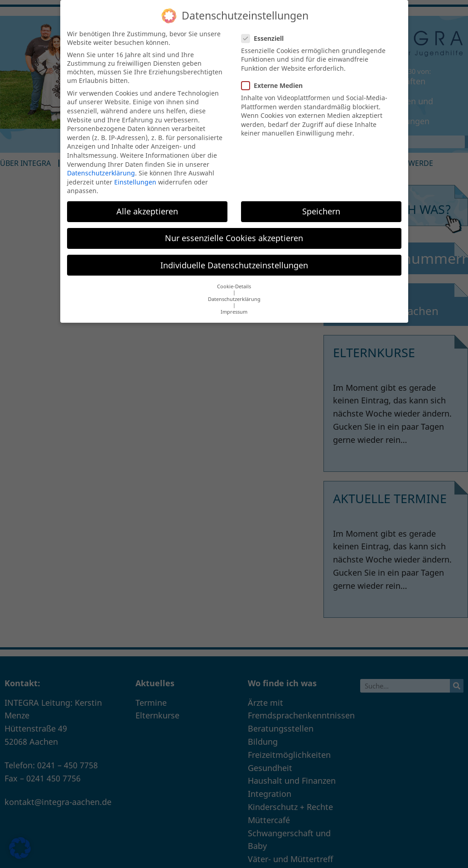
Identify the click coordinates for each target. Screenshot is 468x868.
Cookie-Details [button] (234, 279)
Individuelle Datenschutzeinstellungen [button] (234, 257)
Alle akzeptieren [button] (147, 204)
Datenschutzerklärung (101, 165)
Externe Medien (275, 78)
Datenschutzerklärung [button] (234, 291)
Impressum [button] (234, 304)
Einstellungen (135, 174)
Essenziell (265, 30)
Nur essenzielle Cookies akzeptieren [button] (234, 230)
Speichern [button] (321, 204)
